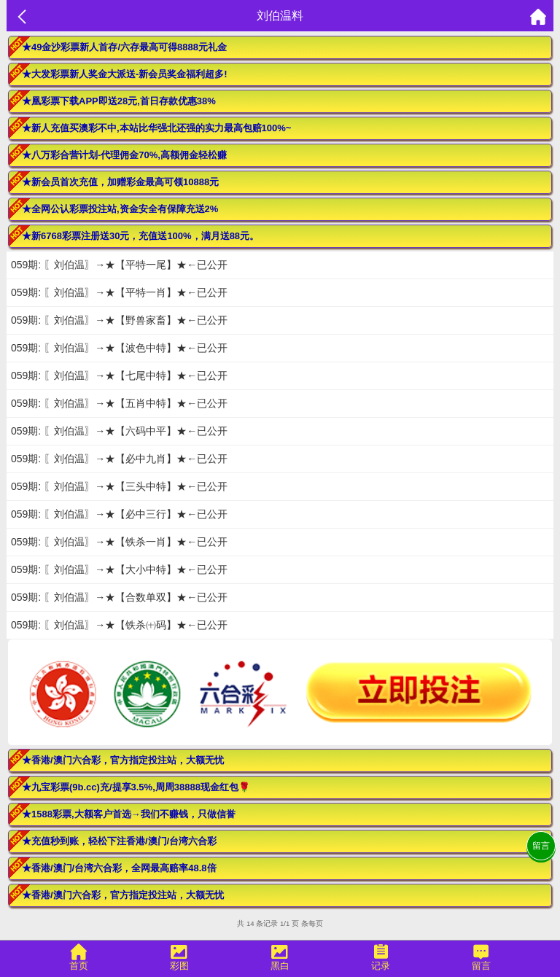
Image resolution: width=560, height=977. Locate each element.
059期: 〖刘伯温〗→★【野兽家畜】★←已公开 (119, 320)
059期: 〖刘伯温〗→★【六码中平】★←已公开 (119, 431)
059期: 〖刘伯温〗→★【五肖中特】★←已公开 (119, 403)
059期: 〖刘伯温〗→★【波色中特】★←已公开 (119, 348)
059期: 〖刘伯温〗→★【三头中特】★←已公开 (119, 486)
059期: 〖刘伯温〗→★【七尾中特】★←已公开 (119, 375)
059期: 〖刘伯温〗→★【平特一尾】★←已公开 (119, 265)
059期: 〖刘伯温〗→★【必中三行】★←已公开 (119, 514)
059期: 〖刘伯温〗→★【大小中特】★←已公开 (119, 569)
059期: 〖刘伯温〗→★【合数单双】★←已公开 (119, 597)
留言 (541, 846)
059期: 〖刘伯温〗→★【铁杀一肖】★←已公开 (119, 542)
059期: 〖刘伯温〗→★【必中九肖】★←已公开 (119, 459)
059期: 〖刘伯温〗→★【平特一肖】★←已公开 (119, 292)
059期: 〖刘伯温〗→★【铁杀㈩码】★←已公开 (119, 625)
